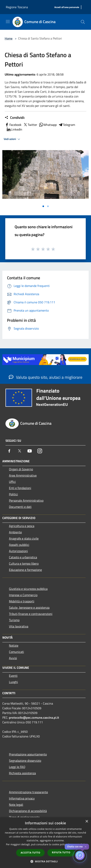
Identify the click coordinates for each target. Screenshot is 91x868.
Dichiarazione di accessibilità (28, 811)
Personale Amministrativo (26, 500)
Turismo (14, 620)
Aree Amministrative (23, 475)
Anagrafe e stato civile (24, 538)
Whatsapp (48, 125)
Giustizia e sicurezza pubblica (28, 589)
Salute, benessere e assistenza (29, 608)
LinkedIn (14, 129)
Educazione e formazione (25, 570)
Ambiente (15, 532)
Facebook (13, 125)
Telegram (67, 125)
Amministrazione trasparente (28, 792)
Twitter (30, 125)
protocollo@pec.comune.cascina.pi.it (34, 717)
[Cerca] (83, 22)
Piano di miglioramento (24, 817)
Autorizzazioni (18, 551)
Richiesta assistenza (22, 773)
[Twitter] (19, 451)
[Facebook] (9, 451)
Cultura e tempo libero (24, 563)
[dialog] (45, 843)
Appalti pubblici (19, 545)
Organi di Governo (21, 469)
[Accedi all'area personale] (67, 7)
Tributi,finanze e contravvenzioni (31, 614)
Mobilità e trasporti (22, 601)
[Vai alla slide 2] (48, 206)
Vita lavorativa (19, 626)
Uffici (12, 482)
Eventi (13, 676)
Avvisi (13, 658)
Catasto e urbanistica (23, 557)
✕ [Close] (86, 847)
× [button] (87, 822)
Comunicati (16, 652)
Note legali (16, 805)
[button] (46, 861)
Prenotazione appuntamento (28, 754)
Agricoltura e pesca (22, 526)
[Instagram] (40, 451)
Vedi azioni (12, 139)
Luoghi (13, 682)
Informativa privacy (22, 798)
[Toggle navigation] (8, 22)
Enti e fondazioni (20, 488)
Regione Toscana (17, 7)
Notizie (14, 645)
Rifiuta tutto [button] (61, 852)
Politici (13, 494)
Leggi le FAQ (17, 767)
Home (9, 38)
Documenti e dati (20, 507)
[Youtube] (30, 451)
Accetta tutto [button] (30, 853)
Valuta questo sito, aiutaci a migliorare (46, 377)
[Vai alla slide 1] (43, 206)
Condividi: (15, 118)
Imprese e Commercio (23, 595)
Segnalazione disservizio (25, 761)
